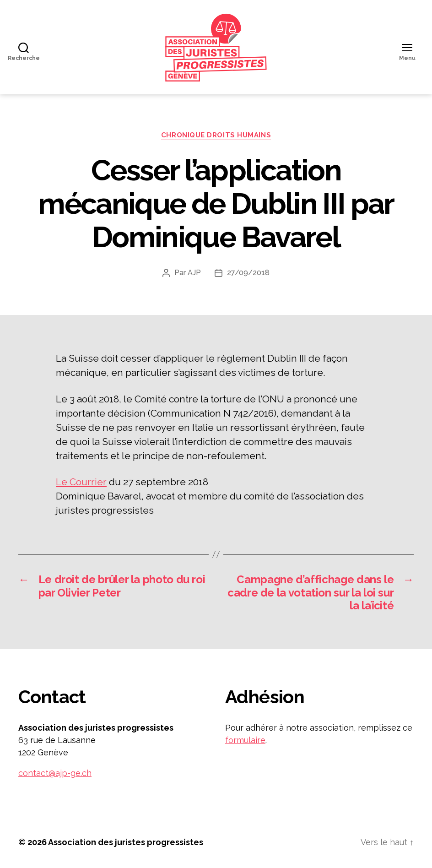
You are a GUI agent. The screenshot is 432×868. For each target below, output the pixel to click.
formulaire (245, 740)
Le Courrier (81, 482)
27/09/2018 (248, 273)
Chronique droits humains (216, 135)
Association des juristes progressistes (126, 842)
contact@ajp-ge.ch (55, 773)
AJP (194, 273)
